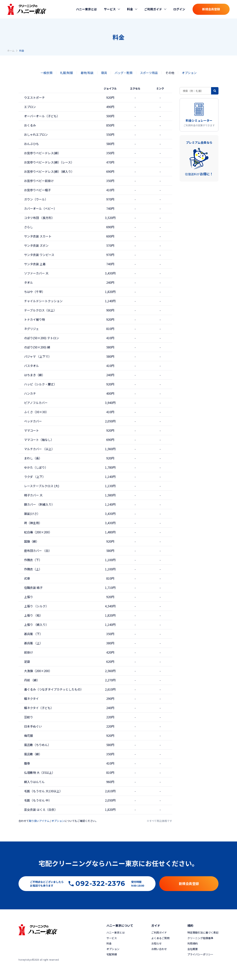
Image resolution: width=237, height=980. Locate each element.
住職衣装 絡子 (33, 588)
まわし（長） (33, 458)
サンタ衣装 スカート (38, 236)
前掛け (29, 652)
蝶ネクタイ (31, 699)
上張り (29, 597)
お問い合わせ (159, 949)
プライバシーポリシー (200, 954)
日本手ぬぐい (33, 726)
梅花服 (29, 736)
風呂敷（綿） (33, 754)
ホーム (11, 51)
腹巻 (27, 763)
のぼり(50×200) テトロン (42, 338)
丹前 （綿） (32, 680)
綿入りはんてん (34, 782)
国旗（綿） (31, 541)
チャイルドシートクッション (43, 301)
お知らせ (156, 943)
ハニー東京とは (86, 9)
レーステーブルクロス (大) (42, 486)
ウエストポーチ (34, 97)
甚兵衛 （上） (33, 643)
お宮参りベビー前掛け (39, 181)
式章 (27, 578)
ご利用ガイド (159, 932)
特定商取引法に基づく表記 (203, 932)
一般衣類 (46, 73)
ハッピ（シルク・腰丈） (40, 384)
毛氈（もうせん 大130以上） (43, 791)
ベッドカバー (33, 421)
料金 (109, 943)
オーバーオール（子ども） (42, 116)
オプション (189, 73)
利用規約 (193, 943)
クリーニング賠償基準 (200, 938)
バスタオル (31, 366)
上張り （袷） (33, 615)
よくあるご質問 (160, 938)
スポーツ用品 (149, 73)
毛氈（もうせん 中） (38, 800)
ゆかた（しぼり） (36, 467)
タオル (29, 282)
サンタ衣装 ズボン (36, 245)
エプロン (30, 107)
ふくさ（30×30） (36, 412)
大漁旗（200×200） (38, 671)
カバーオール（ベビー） (40, 208)
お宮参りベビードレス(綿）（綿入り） (49, 171)
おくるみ (30, 125)
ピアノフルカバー (36, 403)
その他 (170, 73)
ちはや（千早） (34, 292)
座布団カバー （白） (38, 551)
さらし (29, 227)
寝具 (104, 73)
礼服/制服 (66, 73)
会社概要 (193, 949)
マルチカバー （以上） (39, 449)
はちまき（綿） (34, 375)
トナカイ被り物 (34, 319)
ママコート (31, 430)
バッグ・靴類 (123, 73)
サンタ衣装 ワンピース (39, 255)
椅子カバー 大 (33, 495)
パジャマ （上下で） (38, 356)
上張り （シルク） (36, 606)
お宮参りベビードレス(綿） (42, 153)
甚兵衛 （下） (33, 634)
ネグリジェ (31, 329)
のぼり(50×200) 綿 (37, 347)
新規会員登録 (211, 9)
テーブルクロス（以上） (40, 310)
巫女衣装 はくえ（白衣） (41, 809)
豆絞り (29, 717)
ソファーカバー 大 (36, 273)
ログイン (179, 9)
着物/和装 (87, 73)
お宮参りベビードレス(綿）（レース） (49, 162)
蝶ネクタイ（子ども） (39, 708)
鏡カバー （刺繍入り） (39, 504)
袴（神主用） (33, 523)
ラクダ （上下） (35, 477)
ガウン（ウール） (36, 199)
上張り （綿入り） (36, 625)
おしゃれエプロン (36, 134)
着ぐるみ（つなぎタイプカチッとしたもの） (54, 689)
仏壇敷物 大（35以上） (39, 772)
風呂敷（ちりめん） (37, 745)
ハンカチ (30, 393)
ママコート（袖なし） (39, 440)
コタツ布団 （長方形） (39, 218)
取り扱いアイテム (39, 821)
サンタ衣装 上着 (35, 264)
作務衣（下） (33, 560)
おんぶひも (31, 144)
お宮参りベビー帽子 (37, 190)
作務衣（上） (33, 569)
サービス (112, 938)
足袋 (27, 662)
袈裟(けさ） (32, 514)
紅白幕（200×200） (38, 532)
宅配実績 (112, 954)
